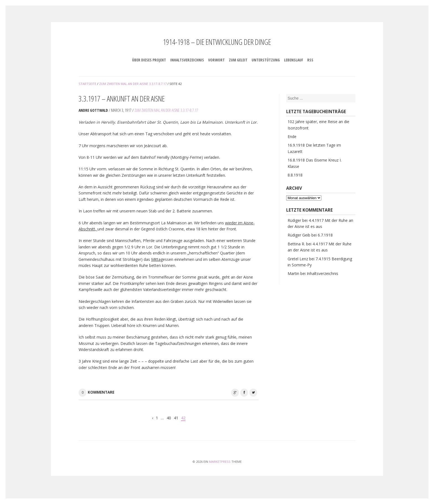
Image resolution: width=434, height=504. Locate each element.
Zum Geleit (238, 60)
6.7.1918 (325, 235)
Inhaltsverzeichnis (187, 60)
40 (169, 418)
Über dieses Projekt (149, 60)
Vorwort (216, 60)
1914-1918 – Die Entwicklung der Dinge (217, 42)
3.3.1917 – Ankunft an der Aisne (122, 98)
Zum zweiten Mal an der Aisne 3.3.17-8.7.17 (166, 110)
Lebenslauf (294, 60)
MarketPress (220, 462)
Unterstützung (266, 60)
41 (176, 418)
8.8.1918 (295, 175)
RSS (310, 60)
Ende (292, 137)
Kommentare (101, 392)
